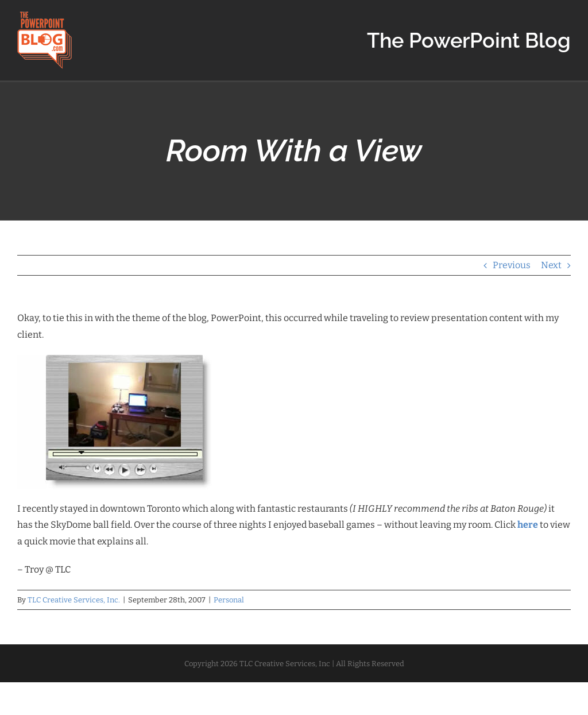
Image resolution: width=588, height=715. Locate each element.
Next (551, 265)
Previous (512, 265)
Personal (229, 600)
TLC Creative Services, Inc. (74, 600)
